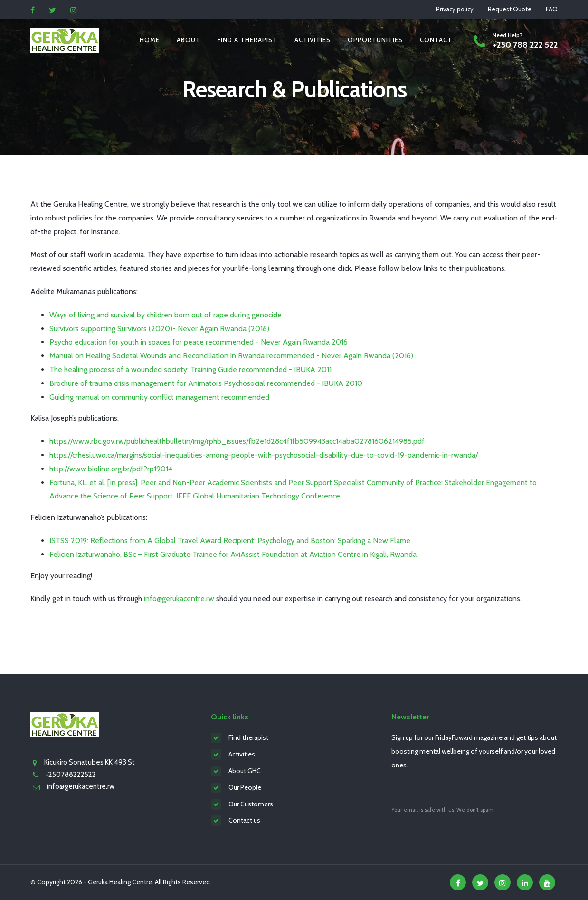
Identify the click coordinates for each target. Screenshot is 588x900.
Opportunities (375, 40)
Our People (245, 787)
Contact (436, 40)
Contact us (244, 820)
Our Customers (251, 804)
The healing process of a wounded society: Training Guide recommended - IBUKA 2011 (190, 369)
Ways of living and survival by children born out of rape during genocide (166, 315)
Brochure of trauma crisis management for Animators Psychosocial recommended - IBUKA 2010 (206, 383)
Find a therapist (247, 40)
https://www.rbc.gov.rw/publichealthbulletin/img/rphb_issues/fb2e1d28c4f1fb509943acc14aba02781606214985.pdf (237, 441)
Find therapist (248, 737)
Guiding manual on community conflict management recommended (159, 397)
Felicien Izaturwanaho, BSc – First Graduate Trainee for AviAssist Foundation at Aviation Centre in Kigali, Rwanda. (234, 554)
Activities (313, 40)
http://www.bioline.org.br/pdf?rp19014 (111, 469)
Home (150, 40)
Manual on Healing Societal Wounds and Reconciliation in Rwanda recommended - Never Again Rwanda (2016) (231, 356)
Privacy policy (455, 9)
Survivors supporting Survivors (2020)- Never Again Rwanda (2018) (159, 329)
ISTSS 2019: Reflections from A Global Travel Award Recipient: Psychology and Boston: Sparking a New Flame (230, 541)
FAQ (552, 9)
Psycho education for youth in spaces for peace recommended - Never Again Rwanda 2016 (199, 342)
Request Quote (510, 9)
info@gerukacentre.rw (179, 598)
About (189, 40)
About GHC (245, 771)
